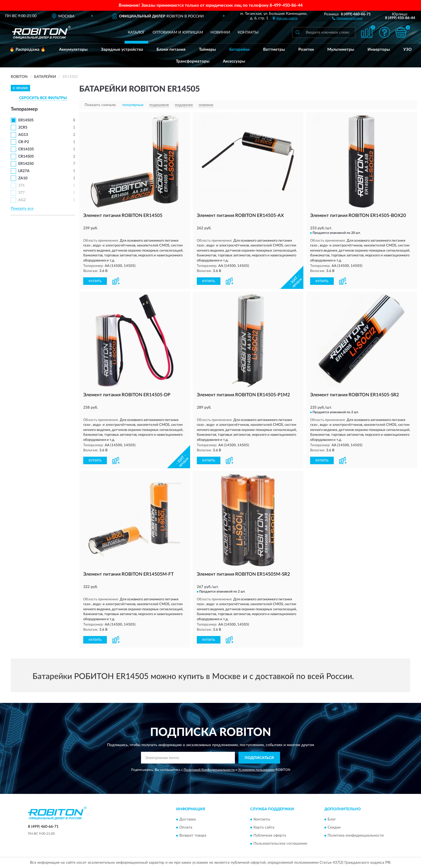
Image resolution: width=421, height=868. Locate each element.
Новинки (220, 32)
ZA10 (23, 178)
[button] (347, 18)
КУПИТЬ (95, 281)
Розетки (306, 50)
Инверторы (379, 50)
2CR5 (23, 128)
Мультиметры (341, 50)
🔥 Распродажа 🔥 (28, 50)
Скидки (334, 827)
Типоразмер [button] (24, 109)
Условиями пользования (256, 770)
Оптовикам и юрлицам (178, 32)
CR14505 (26, 157)
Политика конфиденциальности (356, 836)
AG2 (22, 200)
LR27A (24, 171)
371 (21, 186)
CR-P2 (24, 142)
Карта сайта (264, 827)
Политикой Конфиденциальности (209, 770)
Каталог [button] (136, 32)
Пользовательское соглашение (280, 844)
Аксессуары (234, 61)
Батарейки (239, 50)
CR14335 (26, 149)
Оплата (186, 827)
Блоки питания (171, 50)
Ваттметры (274, 50)
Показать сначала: (100, 105)
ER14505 (26, 120)
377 (21, 193)
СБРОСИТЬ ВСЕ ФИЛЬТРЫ (43, 98)
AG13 (23, 135)
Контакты (248, 32)
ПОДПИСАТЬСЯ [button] (259, 758)
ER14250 (26, 164)
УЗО (407, 50)
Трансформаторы (193, 61)
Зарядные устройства (122, 50)
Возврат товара (193, 836)
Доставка (188, 819)
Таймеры (207, 50)
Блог (332, 819)
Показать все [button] (22, 209)
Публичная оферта (270, 836)
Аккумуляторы (73, 50)
